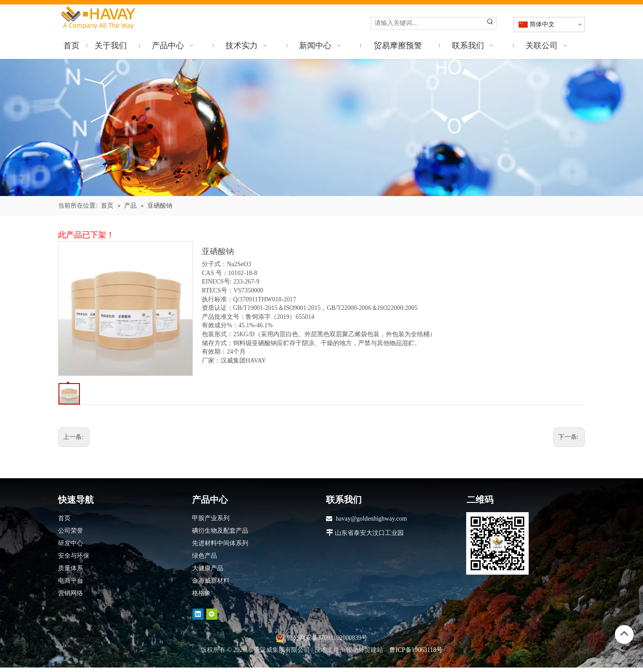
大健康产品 (208, 568)
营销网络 (71, 593)
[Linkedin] (198, 614)
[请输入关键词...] (428, 23)
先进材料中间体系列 (220, 543)
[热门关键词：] (490, 23)
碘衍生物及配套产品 (220, 531)
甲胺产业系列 (211, 518)
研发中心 (71, 543)
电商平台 (71, 581)
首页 (64, 518)
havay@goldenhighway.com (371, 519)
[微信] (212, 614)
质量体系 (71, 568)
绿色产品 (205, 556)
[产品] (321, 128)
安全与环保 (74, 556)
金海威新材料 (211, 581)
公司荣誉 (71, 531)
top (624, 634)
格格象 (201, 593)
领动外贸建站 (364, 650)
